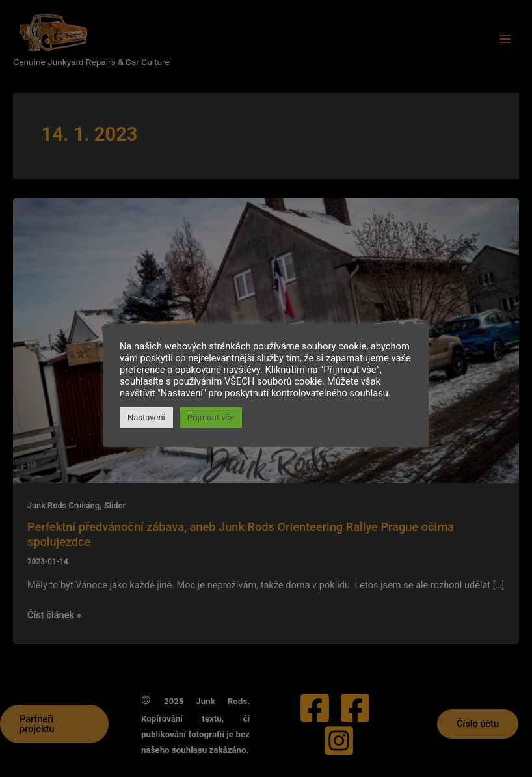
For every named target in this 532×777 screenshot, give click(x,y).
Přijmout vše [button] (211, 417)
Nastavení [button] (146, 417)
